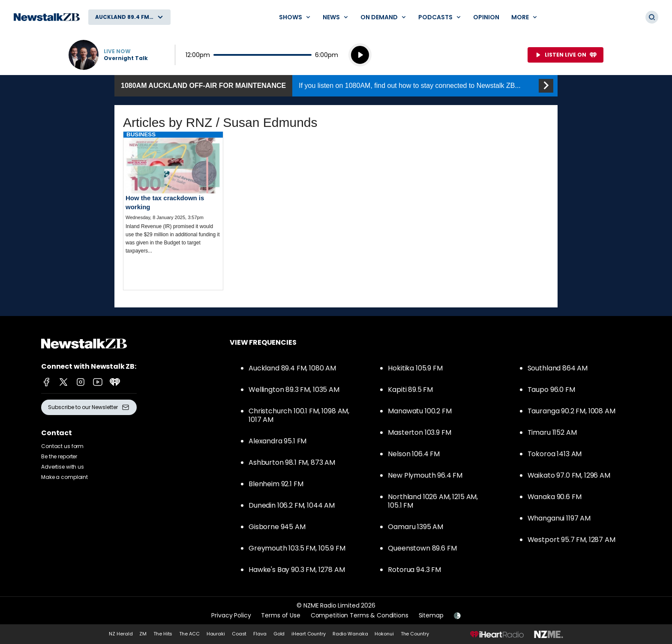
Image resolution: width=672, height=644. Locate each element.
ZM (143, 634)
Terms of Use (280, 615)
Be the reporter (59, 456)
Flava (260, 634)
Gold (279, 634)
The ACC (189, 634)
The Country (415, 634)
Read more (173, 200)
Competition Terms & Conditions (360, 615)
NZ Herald (121, 634)
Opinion (486, 17)
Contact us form (62, 446)
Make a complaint (64, 477)
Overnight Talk (126, 58)
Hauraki (216, 634)
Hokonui (384, 634)
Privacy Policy (231, 615)
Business (141, 134)
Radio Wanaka (350, 634)
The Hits (163, 634)
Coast (239, 634)
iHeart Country (308, 634)
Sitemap (431, 615)
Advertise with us (63, 467)
